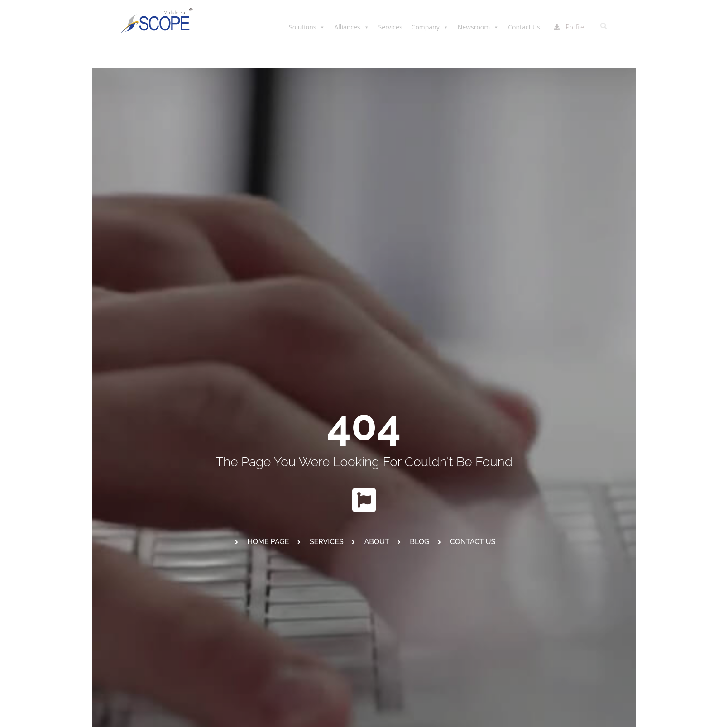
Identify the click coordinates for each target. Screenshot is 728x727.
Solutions (307, 27)
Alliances (352, 27)
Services (390, 27)
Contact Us (524, 27)
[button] (603, 26)
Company (430, 27)
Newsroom (478, 27)
